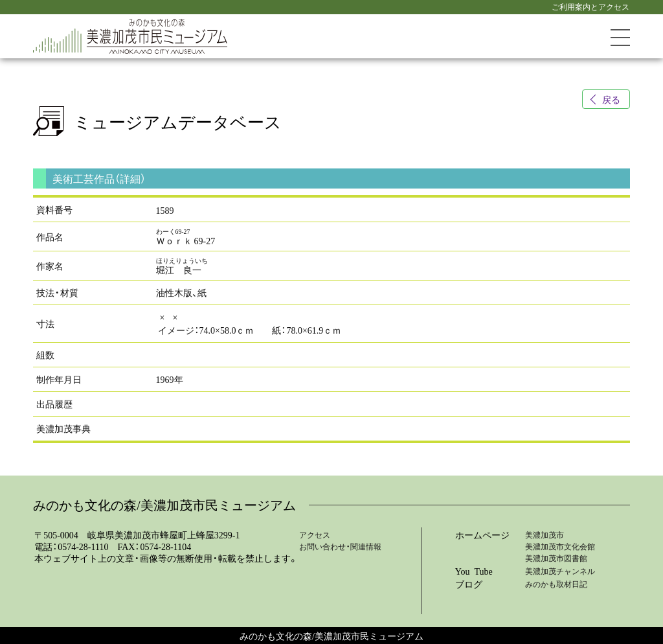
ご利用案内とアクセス (590, 6)
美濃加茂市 (545, 535)
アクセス (315, 535)
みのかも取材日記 (556, 584)
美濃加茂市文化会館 (560, 546)
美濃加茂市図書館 (556, 558)
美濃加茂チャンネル (560, 571)
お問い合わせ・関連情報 (340, 546)
